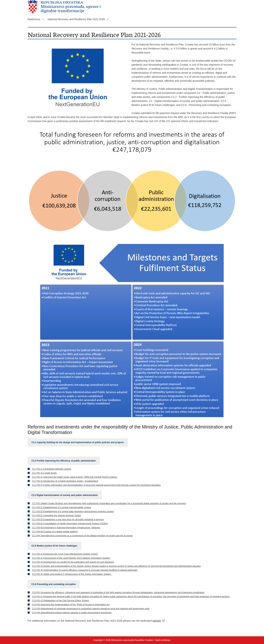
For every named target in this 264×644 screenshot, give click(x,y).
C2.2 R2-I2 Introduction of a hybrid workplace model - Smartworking (65, 481)
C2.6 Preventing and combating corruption (54, 584)
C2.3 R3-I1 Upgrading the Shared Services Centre (57, 516)
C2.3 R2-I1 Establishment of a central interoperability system (62, 507)
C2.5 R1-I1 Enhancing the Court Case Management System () (65, 554)
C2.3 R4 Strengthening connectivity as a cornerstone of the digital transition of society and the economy (82, 536)
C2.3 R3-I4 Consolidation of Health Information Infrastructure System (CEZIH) (70, 524)
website (157, 621)
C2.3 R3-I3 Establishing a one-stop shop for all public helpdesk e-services (68, 520)
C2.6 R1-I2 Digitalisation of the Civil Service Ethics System (61, 601)
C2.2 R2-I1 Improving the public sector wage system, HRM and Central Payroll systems (75, 477)
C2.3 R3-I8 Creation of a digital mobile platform (55, 532)
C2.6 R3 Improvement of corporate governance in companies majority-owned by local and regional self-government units (91, 609)
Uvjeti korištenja (162, 640)
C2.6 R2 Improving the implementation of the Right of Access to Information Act (71, 605)
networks (95, 528)
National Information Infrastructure (74, 528)
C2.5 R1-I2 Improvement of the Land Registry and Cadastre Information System (71, 558)
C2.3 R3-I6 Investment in (45, 528)
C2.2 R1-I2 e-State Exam (45, 473)
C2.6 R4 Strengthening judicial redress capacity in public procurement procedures (72, 613)
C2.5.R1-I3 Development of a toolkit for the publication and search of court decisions (73, 562)
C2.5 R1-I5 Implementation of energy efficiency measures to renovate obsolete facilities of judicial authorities (85, 570)
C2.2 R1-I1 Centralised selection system (52, 469)
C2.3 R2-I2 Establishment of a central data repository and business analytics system (73, 511)
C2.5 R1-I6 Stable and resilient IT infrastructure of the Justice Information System (72, 574)
